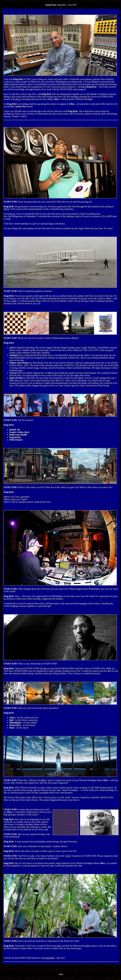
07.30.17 (17, 99)
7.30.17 (68, 856)
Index (61, 974)
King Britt (50, 958)
